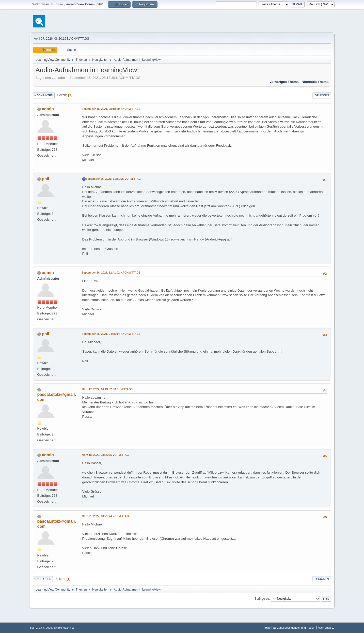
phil (45, 179)
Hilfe (268, 628)
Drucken (322, 95)
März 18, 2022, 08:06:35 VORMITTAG (105, 455)
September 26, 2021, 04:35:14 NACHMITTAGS (111, 334)
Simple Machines (64, 628)
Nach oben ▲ (326, 628)
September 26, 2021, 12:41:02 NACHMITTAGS (111, 273)
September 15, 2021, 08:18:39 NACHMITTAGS (111, 109)
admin (48, 109)
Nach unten (44, 95)
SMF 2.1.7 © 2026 (41, 628)
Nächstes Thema (315, 82)
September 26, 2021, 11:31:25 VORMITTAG (113, 179)
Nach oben (43, 579)
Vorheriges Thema (284, 82)
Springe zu (262, 599)
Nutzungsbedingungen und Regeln (294, 628)
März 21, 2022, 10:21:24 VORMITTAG (105, 516)
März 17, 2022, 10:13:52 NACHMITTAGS (107, 389)
